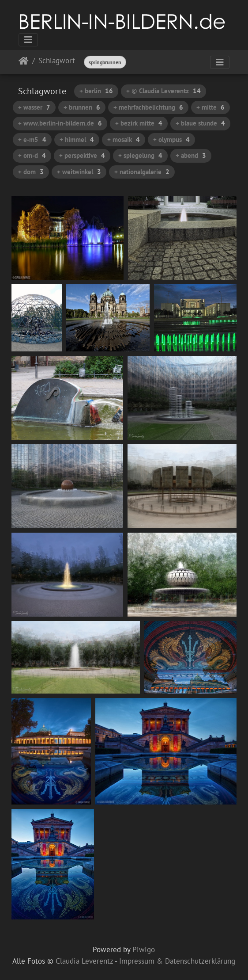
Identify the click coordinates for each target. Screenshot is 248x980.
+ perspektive (82, 155)
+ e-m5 (32, 139)
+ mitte (210, 107)
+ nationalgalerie (142, 172)
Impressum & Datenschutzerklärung (177, 961)
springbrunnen (105, 62)
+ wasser (34, 107)
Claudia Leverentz (84, 961)
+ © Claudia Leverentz (163, 91)
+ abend (191, 155)
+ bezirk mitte (139, 123)
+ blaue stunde (200, 123)
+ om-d (32, 155)
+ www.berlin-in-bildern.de (60, 123)
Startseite (24, 63)
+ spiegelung (140, 155)
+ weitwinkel (79, 172)
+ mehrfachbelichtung (148, 107)
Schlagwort (57, 61)
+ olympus (171, 139)
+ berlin (96, 91)
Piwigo (144, 949)
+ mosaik (124, 139)
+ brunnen (82, 107)
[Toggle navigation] (28, 40)
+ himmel (77, 139)
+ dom (31, 172)
